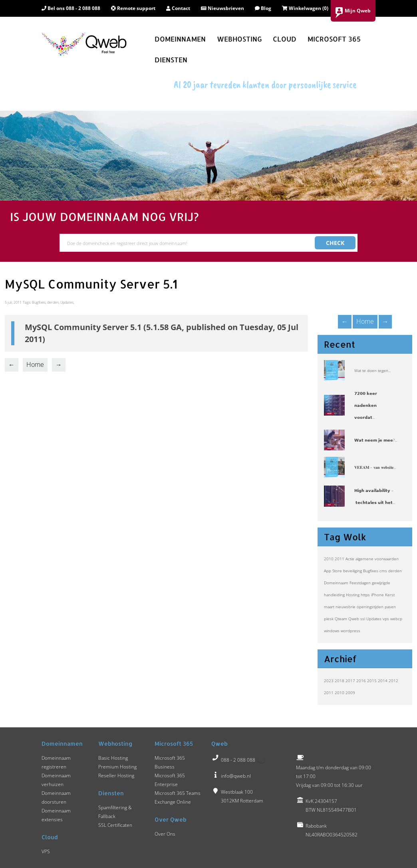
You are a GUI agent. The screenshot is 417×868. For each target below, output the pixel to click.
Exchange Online (173, 802)
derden (395, 571)
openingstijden (370, 607)
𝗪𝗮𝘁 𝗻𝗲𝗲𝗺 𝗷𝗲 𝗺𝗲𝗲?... (376, 440)
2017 (350, 681)
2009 (350, 693)
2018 (340, 681)
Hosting (353, 595)
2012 (393, 681)
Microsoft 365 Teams (178, 793)
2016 (361, 681)
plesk (329, 619)
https (365, 595)
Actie (350, 559)
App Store (333, 571)
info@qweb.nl (236, 776)
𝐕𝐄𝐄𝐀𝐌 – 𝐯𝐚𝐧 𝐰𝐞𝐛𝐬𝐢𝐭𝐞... (375, 467)
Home (365, 321)
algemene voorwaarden (377, 559)
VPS (46, 851)
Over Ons (165, 834)
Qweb (354, 619)
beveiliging (352, 571)
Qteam (341, 619)
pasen (390, 607)
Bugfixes (371, 571)
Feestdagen (360, 583)
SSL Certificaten (115, 825)
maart (329, 607)
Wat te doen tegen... (372, 370)
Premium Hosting (117, 767)
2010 (329, 559)
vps (386, 619)
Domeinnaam (336, 583)
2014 (383, 681)
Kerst (390, 595)
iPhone (377, 595)
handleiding (334, 595)
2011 (340, 559)
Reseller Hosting (116, 775)
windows (332, 631)
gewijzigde (381, 583)
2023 (329, 681)
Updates (374, 619)
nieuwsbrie (346, 607)
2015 (372, 681)
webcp (396, 619)
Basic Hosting (113, 758)
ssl (363, 619)
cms (383, 571)
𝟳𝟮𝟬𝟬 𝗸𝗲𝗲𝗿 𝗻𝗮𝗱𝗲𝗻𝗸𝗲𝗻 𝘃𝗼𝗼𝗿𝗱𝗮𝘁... (366, 405)
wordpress (350, 631)
